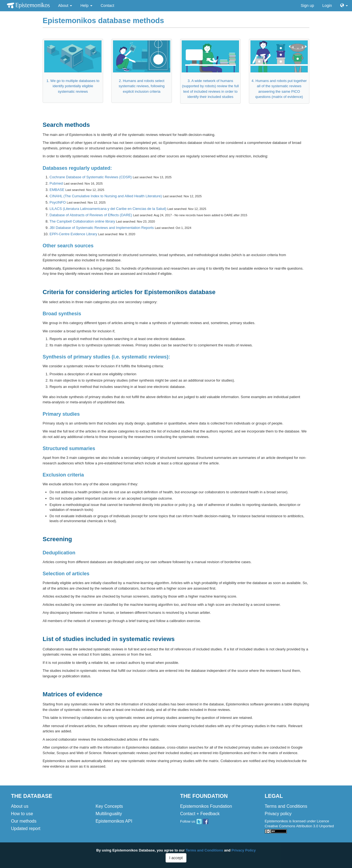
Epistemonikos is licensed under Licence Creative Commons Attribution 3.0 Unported (299, 826)
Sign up (308, 6)
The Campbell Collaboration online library (82, 221)
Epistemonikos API (114, 821)
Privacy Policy (244, 850)
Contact (107, 6)
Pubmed (56, 183)
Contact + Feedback (200, 814)
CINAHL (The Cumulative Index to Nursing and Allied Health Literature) (106, 196)
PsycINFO (58, 202)
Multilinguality (109, 814)
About (65, 6)
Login (327, 6)
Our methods (24, 821)
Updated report (26, 829)
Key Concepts (109, 806)
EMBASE (57, 190)
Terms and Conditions (286, 806)
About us (20, 806)
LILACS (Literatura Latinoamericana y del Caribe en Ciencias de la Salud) (108, 209)
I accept (176, 858)
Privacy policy (278, 814)
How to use (22, 814)
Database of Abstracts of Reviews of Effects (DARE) (91, 215)
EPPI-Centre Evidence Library (73, 234)
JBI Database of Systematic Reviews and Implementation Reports (102, 228)
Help (86, 6)
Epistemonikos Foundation (206, 806)
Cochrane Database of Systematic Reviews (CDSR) (91, 177)
